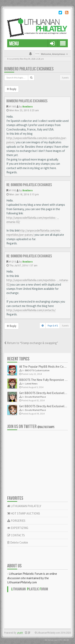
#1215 (12, 262)
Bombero (27, 106)
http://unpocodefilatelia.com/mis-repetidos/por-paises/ (34, 233)
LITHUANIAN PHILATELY (24, 506)
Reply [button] (11, 89)
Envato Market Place (35, 397)
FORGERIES (16, 521)
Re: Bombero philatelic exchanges (29, 185)
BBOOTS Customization (37, 370)
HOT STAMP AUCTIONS (24, 513)
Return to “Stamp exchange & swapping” (31, 343)
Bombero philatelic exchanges (29, 69)
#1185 (12, 106)
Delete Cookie (18, 542)
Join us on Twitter (31, 427)
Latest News (31, 384)
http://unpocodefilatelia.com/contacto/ (31, 310)
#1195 (12, 190)
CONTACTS (16, 535)
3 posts (65, 78)
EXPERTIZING (18, 528)
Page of (53, 326)
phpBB (20, 633)
